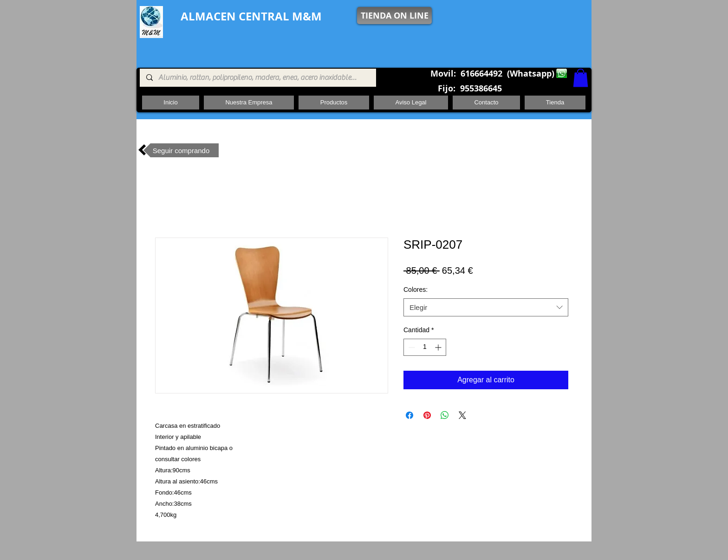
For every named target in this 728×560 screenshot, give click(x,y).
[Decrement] (411, 347)
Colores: (416, 290)
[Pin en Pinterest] (427, 415)
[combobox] (486, 307)
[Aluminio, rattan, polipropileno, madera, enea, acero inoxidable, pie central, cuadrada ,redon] (257, 78)
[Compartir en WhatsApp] (445, 415)
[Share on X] (462, 415)
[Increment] (439, 347)
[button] (581, 78)
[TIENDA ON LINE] (394, 16)
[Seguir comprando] (181, 150)
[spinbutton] (425, 347)
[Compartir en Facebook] (409, 415)
